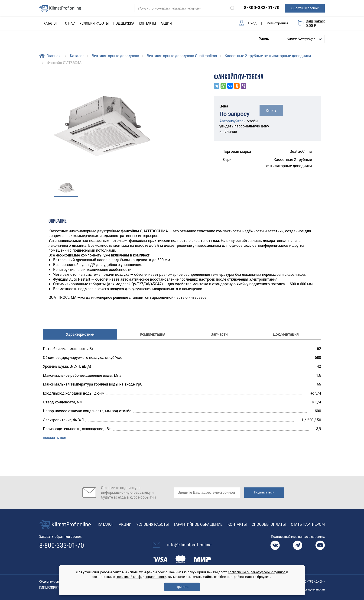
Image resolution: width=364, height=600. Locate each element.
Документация (286, 334)
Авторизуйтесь (232, 121)
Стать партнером (308, 524)
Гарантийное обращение (198, 524)
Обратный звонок (305, 8)
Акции (166, 23)
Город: (264, 38)
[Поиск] (186, 8)
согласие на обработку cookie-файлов (257, 572)
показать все (54, 437)
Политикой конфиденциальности (141, 577)
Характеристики (80, 334)
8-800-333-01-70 (262, 8)
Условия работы (94, 23)
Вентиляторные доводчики (115, 56)
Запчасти (219, 334)
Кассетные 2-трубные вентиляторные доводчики (268, 56)
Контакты (147, 23)
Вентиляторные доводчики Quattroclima (182, 56)
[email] (207, 493)
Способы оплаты (269, 524)
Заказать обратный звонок (60, 537)
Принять (182, 587)
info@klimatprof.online (189, 545)
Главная (54, 56)
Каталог (77, 56)
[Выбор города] (304, 39)
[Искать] (232, 8)
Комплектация (153, 334)
